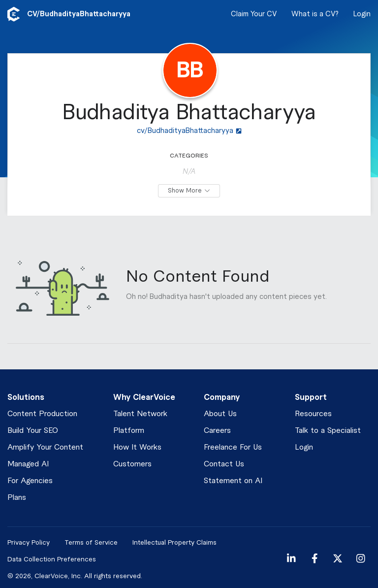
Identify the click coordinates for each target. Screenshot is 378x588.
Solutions (26, 397)
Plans (17, 498)
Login (362, 14)
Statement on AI (233, 481)
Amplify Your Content (45, 447)
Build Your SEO (33, 431)
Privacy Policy (29, 542)
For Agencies (30, 481)
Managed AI (28, 464)
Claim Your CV (254, 14)
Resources (313, 414)
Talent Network (140, 414)
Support (311, 397)
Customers (132, 464)
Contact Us (224, 464)
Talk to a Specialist (328, 431)
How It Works (137, 447)
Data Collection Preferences (52, 559)
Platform (129, 431)
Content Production (42, 414)
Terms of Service (91, 542)
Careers (217, 431)
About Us (220, 414)
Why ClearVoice (144, 397)
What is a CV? (315, 14)
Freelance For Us (233, 447)
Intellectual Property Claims (174, 542)
